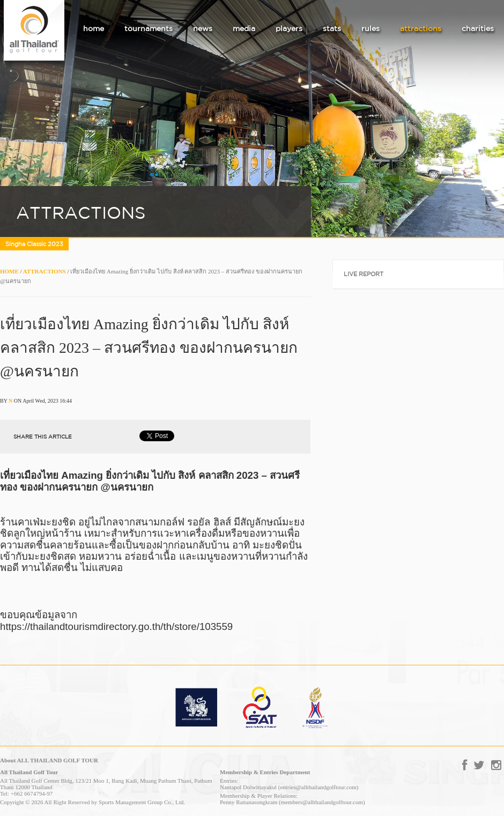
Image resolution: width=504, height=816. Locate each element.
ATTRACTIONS (45, 271)
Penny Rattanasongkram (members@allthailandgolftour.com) (292, 802)
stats (332, 28)
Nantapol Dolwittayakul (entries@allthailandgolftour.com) (289, 787)
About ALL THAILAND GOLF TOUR (49, 760)
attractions (421, 28)
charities (478, 28)
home (94, 28)
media (244, 28)
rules (370, 28)
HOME (9, 271)
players (289, 28)
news (203, 28)
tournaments (149, 28)
